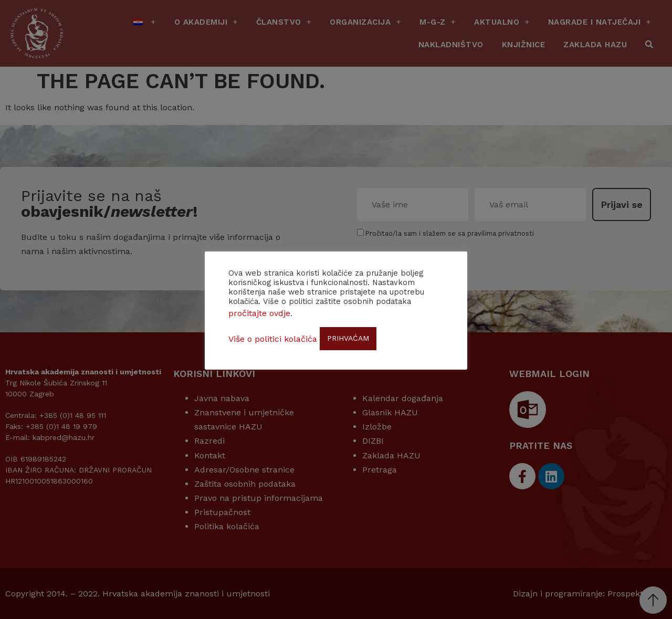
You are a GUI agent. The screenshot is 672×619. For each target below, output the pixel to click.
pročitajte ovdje (259, 313)
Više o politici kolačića (273, 339)
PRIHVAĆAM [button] (348, 338)
